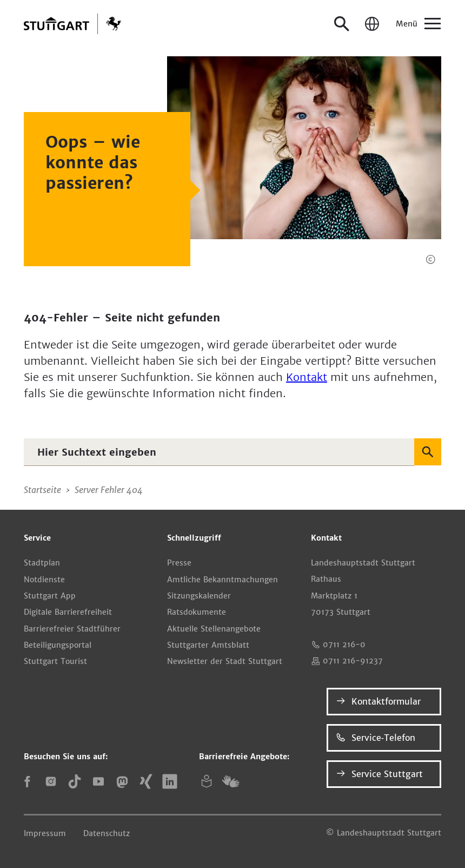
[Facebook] (27, 781)
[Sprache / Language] (372, 24)
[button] (430, 259)
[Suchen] (428, 452)
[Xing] (146, 781)
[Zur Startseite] (72, 24)
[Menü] (417, 24)
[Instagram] (51, 781)
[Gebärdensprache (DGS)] (230, 781)
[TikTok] (75, 781)
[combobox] (219, 452)
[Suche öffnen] (342, 24)
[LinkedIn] (170, 781)
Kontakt (307, 377)
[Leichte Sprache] (207, 781)
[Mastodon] (122, 781)
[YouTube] (98, 781)
